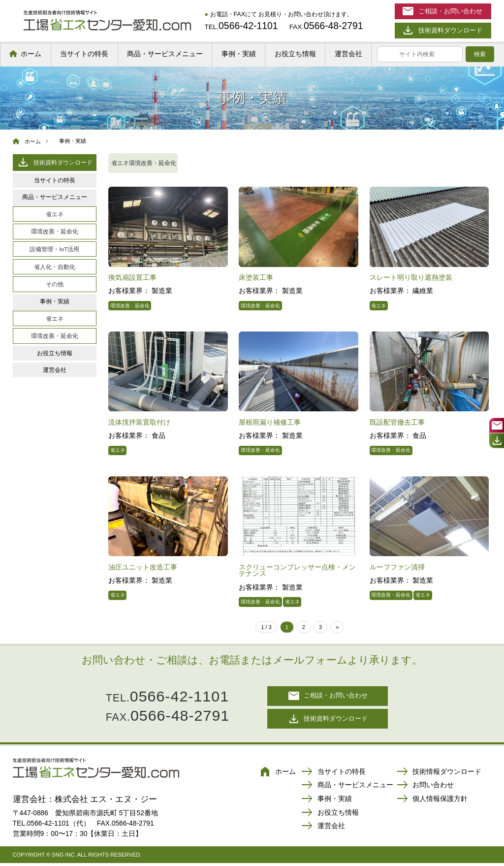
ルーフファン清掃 (397, 567)
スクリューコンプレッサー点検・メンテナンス (297, 570)
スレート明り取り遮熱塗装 (411, 277)
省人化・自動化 (55, 267)
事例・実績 (239, 54)
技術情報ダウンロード (439, 775)
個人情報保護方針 (432, 802)
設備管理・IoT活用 (54, 249)
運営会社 (348, 54)
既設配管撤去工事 (397, 422)
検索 (480, 54)
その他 (55, 284)
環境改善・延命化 (55, 231)
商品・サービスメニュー (165, 54)
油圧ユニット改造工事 (143, 567)
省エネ (55, 214)
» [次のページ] (337, 627)
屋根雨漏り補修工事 (270, 422)
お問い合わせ (425, 789)
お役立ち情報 (295, 54)
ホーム (31, 54)
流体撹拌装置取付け (139, 422)
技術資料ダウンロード (55, 162)
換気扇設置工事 (132, 277)
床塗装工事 (256, 277)
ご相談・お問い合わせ (328, 697)
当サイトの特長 (84, 54)
